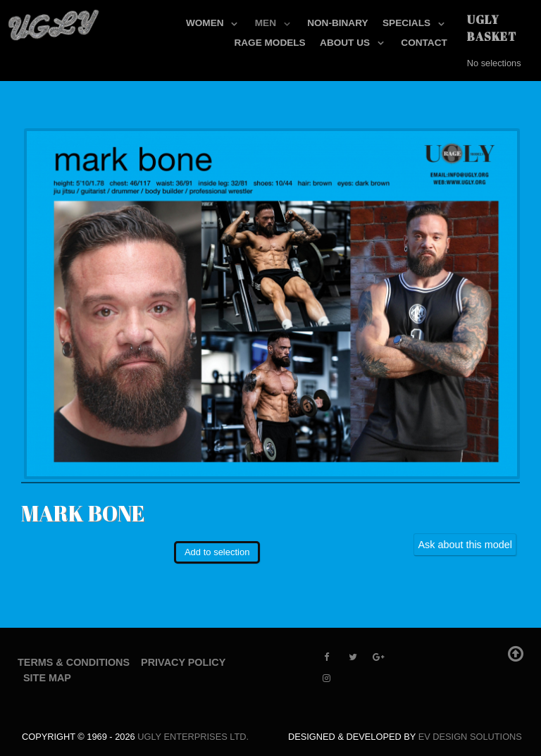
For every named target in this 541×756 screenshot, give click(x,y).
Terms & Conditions (74, 662)
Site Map (47, 678)
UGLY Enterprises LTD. (193, 737)
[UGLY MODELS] (54, 22)
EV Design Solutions (470, 737)
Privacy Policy (183, 662)
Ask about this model (465, 545)
